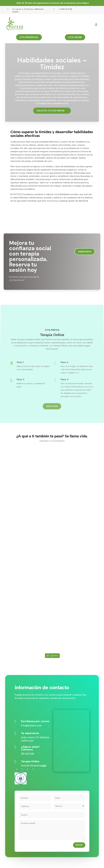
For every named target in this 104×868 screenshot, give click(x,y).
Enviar (79, 845)
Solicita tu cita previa (51, 111)
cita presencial (29, 37)
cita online (75, 37)
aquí (44, 765)
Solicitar (52, 399)
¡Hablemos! (85, 252)
